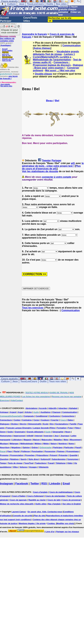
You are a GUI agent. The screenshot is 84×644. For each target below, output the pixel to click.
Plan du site (6, 56)
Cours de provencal (71, 500)
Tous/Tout (29, 463)
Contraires (27, 420)
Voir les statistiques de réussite (40, 171)
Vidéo (70, 463)
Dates (70, 420)
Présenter (63, 455)
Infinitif (30, 436)
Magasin (27, 440)
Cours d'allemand (35, 496)
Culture (11, 4)
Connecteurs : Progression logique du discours (52, 64)
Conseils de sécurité (22, 516)
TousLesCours (35, 4)
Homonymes (6, 436)
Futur (71, 428)
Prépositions (42, 455)
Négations (16, 447)
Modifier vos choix (65, 523)
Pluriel (17, 451)
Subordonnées (59, 459)
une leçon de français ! (9, 77)
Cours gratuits (9, 379)
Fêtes (77, 428)
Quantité (73, 455)
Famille (73, 424)
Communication (72, 45)
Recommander (7, 57)
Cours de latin (54, 500)
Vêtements (43, 467)
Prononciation (17, 455)
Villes (15, 467)
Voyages (33, 467)
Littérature (17, 440)
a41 (73, 163)
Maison (36, 440)
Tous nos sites (58, 381)
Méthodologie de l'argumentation (52, 60)
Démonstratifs (35, 424)
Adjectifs (53, 408)
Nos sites (61, 4)
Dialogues (5, 424)
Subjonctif (45, 459)
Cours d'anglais (40, 492)
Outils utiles (41, 504)
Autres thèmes (42, 48)
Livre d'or (6, 54)
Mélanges (14, 444)
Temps (3, 463)
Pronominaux (73, 451)
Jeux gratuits (5, 84)
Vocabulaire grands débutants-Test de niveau (56, 53)
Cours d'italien (19, 496)
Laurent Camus (19, 512)
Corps (36, 420)
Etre (52, 424)
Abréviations (31, 408)
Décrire (23, 424)
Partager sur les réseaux (68, 532)
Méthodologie (27, 444)
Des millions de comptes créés (8, 39)
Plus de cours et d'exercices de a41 (51, 167)
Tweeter (46, 161)
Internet (39, 436)
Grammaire (20, 432)
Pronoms (4, 455)
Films (53, 428)
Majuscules (47, 440)
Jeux (22, 4)
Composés (29, 416)
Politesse (26, 451)
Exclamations (62, 424)
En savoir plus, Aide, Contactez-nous (45, 512)
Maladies (58, 440)
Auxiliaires (46, 412)
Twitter (35, 484)
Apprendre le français (34, 34)
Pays (10, 451)
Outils (50, 4)
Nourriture (5, 447)
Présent (54, 455)
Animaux (4, 412)
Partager (57, 161)
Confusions (55, 416)
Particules (69, 447)
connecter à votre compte (57, 177)
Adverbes (63, 408)
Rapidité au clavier (37, 500)
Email (66, 484)
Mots (66, 440)
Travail (51, 463)
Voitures (23, 467)
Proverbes (30, 455)
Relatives (14, 459)
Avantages (6, 45)
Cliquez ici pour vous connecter (10, 31)
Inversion (48, 436)
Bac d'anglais (54, 504)
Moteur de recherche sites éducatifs (17, 504)
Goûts (10, 432)
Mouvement (75, 440)
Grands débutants (35, 432)
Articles (28, 412)
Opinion (26, 447)
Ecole (46, 424)
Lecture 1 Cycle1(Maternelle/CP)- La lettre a (54, 56)
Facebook (22, 484)
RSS (44, 484)
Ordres (35, 447)
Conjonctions (68, 416)
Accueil (4, 18)
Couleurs (45, 420)
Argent (13, 412)
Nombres (63, 444)
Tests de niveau (15, 463)
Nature (54, 444)
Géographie (58, 432)
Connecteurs (6, 420)
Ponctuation (37, 451)
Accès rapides (7, 51)
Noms (71, 444)
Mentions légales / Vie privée (32, 523)
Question (4, 459)
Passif (78, 447)
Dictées (15, 424)
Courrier (55, 420)
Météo (46, 444)
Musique (4, 444)
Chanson (56, 412)
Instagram (7, 484)
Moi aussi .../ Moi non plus (60, 70)
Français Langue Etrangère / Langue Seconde (28, 428)
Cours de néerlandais (55, 496)
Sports (24, 459)
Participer (6, 21)
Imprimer (5, 52)
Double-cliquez (44, 74)
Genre (3, 432)
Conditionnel (42, 416)
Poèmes (61, 451)
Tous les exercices (33, 308)
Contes (17, 420)
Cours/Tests (30, 18)
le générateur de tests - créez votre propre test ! (53, 165)
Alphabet (73, 408)
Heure (68, 432)
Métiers (38, 444)
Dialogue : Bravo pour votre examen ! (58, 66)
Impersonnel (19, 436)
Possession (50, 451)
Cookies (51, 523)
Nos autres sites (6, 86)
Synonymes (73, 459)
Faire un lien (7, 61)
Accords (43, 408)
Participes (58, 447)
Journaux (65, 436)
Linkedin (55, 484)
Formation (62, 428)
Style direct (34, 459)
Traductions (41, 463)
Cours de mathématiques (61, 492)
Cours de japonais (18, 500)
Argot (21, 412)
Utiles (27, 21)
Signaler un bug (8, 59)
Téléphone (61, 463)
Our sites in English (72, 504)
